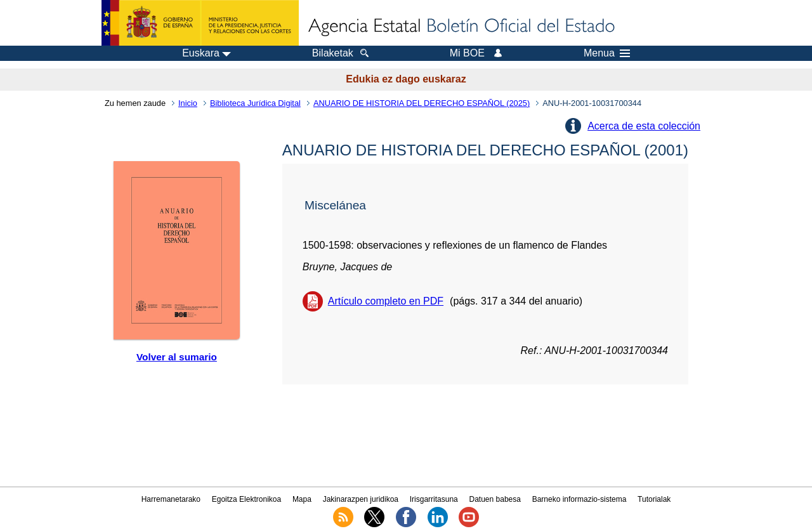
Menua (607, 53)
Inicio (188, 103)
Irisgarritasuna (434, 499)
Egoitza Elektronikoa (246, 499)
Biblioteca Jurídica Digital (255, 103)
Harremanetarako (171, 499)
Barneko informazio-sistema (580, 499)
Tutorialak (654, 499)
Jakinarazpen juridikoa (361, 499)
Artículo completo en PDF (386, 301)
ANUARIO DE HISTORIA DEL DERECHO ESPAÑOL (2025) (422, 103)
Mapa (302, 499)
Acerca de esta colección (644, 126)
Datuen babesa (495, 499)
